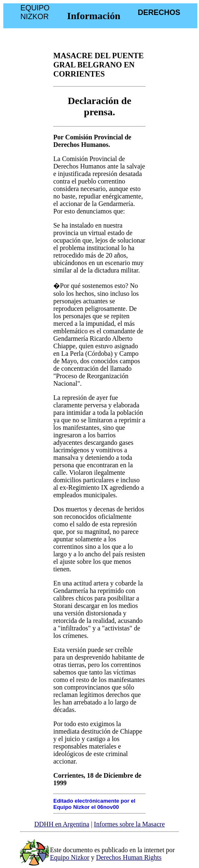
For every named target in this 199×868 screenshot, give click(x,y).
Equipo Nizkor (70, 857)
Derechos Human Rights (129, 857)
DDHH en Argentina (62, 824)
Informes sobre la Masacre (129, 824)
